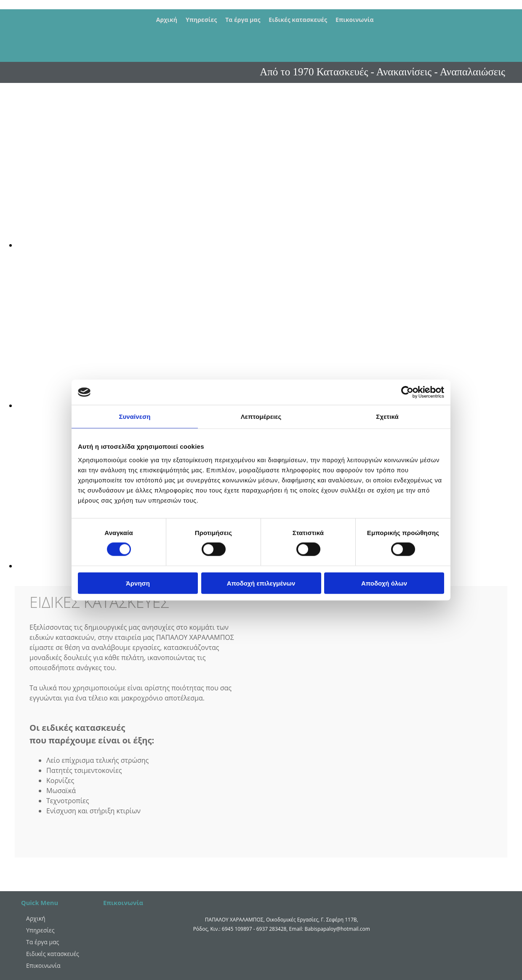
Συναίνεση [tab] (134, 417)
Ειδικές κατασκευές (298, 20)
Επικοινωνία (354, 20)
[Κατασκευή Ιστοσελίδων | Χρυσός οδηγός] (110, 944)
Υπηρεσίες (201, 20)
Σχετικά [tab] (387, 417)
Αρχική (167, 20)
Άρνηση (138, 583)
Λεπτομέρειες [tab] (261, 417)
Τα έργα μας (243, 20)
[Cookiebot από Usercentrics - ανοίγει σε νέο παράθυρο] (407, 392)
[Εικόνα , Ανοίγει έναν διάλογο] (269, 245)
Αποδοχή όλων (384, 583)
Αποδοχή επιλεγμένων (261, 583)
